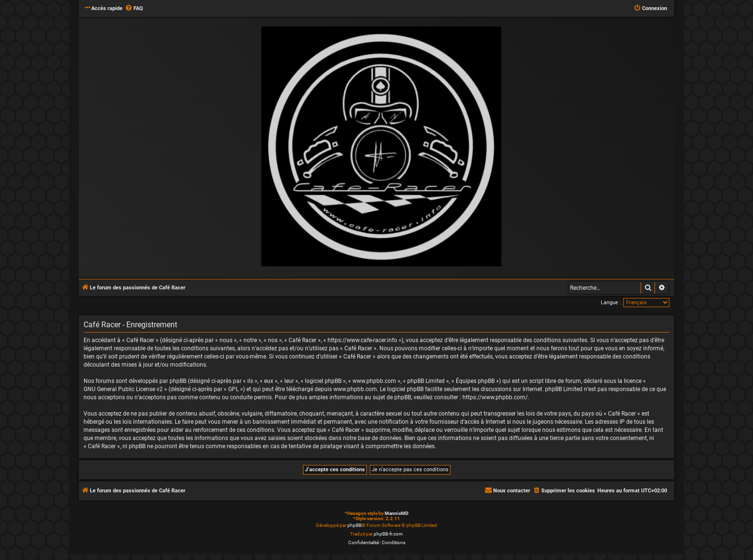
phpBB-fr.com (388, 534)
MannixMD (397, 513)
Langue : (611, 303)
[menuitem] (134, 9)
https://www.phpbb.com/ (495, 397)
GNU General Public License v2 (123, 389)
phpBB (354, 525)
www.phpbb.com (355, 389)
